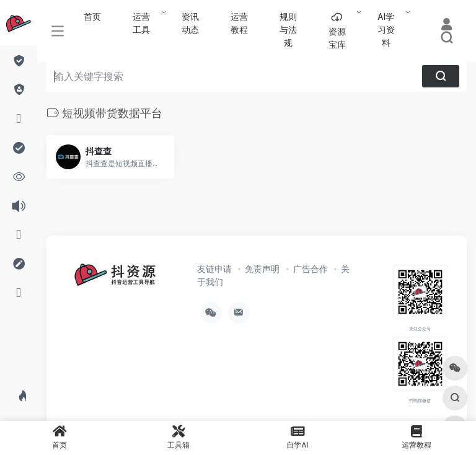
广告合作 (311, 269)
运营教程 (239, 23)
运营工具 (141, 23)
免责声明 (262, 269)
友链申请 (214, 269)
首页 (92, 17)
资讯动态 (190, 23)
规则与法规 (288, 30)
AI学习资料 (386, 30)
